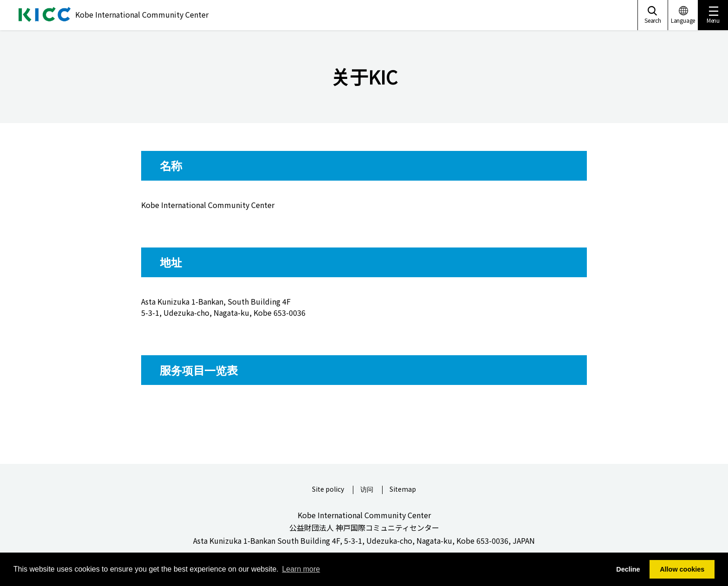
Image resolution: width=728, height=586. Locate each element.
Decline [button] (628, 569)
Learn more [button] (301, 569)
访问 (367, 490)
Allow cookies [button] (682, 569)
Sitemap (403, 490)
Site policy (328, 490)
